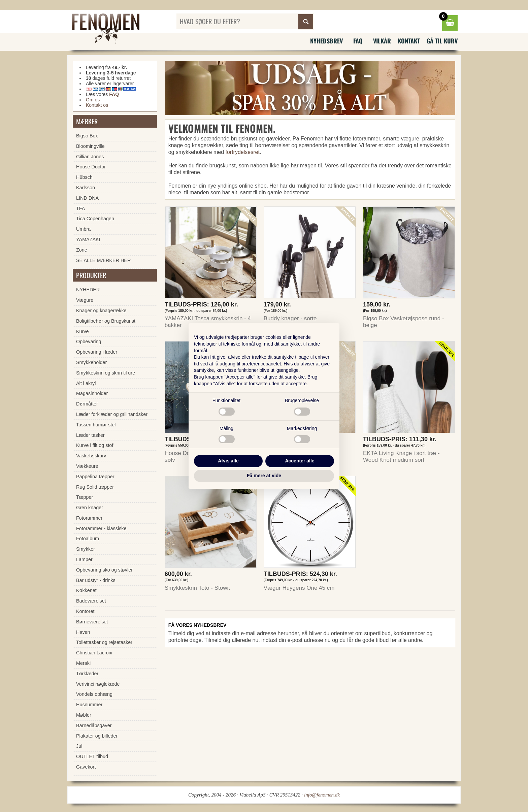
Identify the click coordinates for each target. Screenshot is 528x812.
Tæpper (85, 497)
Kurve (82, 331)
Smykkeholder (91, 362)
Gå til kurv (442, 41)
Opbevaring (89, 342)
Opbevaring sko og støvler (104, 570)
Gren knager (90, 508)
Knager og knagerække (101, 311)
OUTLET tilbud (92, 756)
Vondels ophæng (94, 694)
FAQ (358, 41)
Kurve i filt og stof (95, 445)
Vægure (85, 300)
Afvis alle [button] (228, 461)
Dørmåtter (87, 404)
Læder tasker (90, 435)
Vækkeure (87, 466)
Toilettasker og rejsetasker (104, 642)
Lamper (84, 559)
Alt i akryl (86, 383)
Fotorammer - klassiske (101, 528)
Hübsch (84, 177)
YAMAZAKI (88, 239)
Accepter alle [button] (300, 461)
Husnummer (89, 705)
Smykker (86, 549)
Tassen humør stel (96, 425)
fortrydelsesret (243, 152)
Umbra (83, 229)
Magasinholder (92, 393)
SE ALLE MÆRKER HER (103, 260)
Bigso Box (87, 136)
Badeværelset (91, 601)
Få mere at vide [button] (264, 476)
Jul (79, 746)
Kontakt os (97, 105)
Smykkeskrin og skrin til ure (106, 373)
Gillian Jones (90, 157)
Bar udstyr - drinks (96, 580)
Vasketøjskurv (91, 456)
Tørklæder (87, 674)
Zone (82, 250)
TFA (80, 208)
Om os (93, 100)
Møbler (84, 715)
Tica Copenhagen (95, 219)
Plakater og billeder (97, 736)
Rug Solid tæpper (95, 487)
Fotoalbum (88, 539)
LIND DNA (87, 198)
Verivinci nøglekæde (98, 684)
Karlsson (86, 188)
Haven (83, 632)
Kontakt (409, 41)
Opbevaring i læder (97, 352)
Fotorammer (89, 518)
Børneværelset (92, 622)
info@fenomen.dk (322, 795)
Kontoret (85, 611)
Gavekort (86, 767)
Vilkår (382, 41)
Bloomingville (90, 146)
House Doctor (91, 167)
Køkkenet (86, 590)
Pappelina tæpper (95, 477)
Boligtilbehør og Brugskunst (106, 321)
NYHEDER (88, 290)
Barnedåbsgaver (94, 725)
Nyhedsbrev (326, 41)
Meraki (83, 663)
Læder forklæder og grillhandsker (112, 414)
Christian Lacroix (94, 653)
